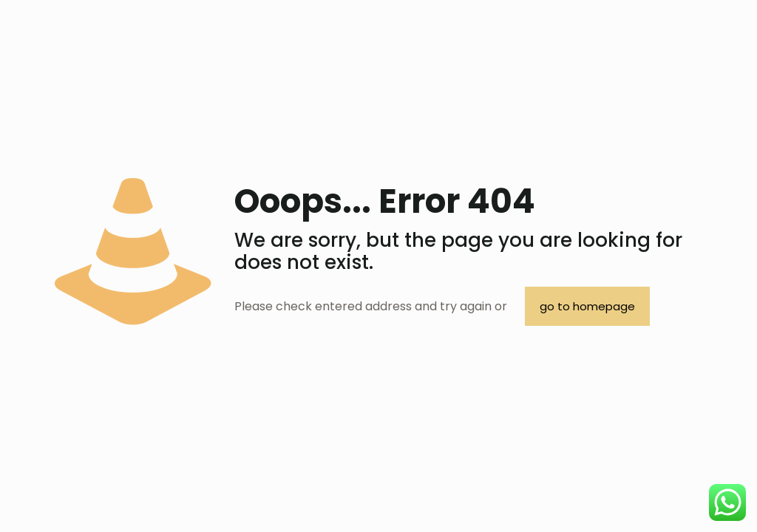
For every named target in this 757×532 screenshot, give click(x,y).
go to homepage (587, 306)
